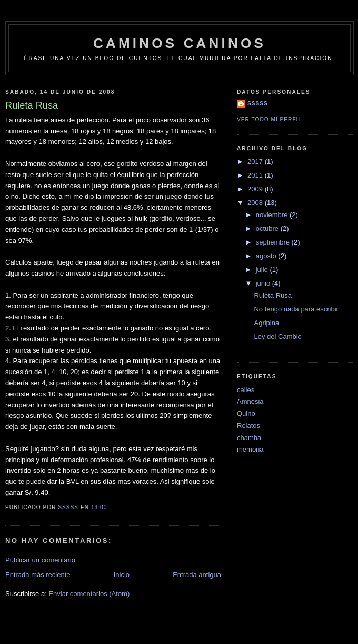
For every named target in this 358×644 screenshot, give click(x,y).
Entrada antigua (197, 575)
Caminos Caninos (180, 43)
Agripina (266, 323)
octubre (268, 228)
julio (263, 270)
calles (246, 390)
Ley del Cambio (277, 336)
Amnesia (250, 401)
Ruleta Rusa (273, 295)
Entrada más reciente (38, 575)
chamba (249, 438)
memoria (250, 449)
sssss (258, 104)
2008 (256, 203)
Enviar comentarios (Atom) (89, 594)
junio (264, 283)
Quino (246, 413)
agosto (267, 256)
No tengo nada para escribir (296, 309)
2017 (256, 162)
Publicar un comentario (40, 560)
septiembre (274, 242)
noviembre (273, 215)
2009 (256, 189)
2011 (256, 175)
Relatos (248, 426)
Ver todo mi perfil (269, 119)
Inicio (122, 575)
